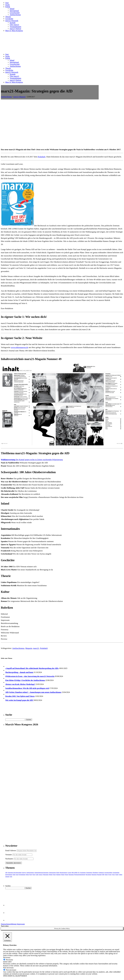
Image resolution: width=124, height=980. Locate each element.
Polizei (63, 874)
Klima (27, 874)
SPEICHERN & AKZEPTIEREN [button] (15, 976)
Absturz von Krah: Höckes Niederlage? (20, 684)
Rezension (94, 874)
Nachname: (9, 859)
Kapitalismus (22, 874)
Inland (12, 9)
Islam (14, 874)
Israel (17, 874)
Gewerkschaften (108, 872)
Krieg (31, 874)
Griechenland (116, 872)
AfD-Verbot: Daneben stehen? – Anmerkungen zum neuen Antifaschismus (33, 692)
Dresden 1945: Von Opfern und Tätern (20, 696)
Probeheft (42, 157)
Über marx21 (14, 25)
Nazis (54, 874)
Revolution (89, 874)
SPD (103, 874)
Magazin (29, 648)
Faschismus (83, 872)
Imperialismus (9, 874)
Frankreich (101, 872)
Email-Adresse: (11, 850)
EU (79, 872)
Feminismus (89, 872)
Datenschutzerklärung (9, 924)
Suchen (8, 886)
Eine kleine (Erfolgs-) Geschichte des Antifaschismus (25, 680)
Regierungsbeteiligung (80, 874)
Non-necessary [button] (8, 968)
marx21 (36, 648)
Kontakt (13, 23)
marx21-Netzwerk (12, 21)
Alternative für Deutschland (15, 872)
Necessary (9, 960)
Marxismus (46, 874)
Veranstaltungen (15, 27)
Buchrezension (63, 872)
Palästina (58, 874)
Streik (106, 874)
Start (7, 3)
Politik (8, 7)
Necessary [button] (7, 957)
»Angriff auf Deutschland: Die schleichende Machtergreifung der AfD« (32, 668)
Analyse (24, 872)
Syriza (113, 874)
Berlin (58, 872)
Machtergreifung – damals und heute (19, 672)
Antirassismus (52, 872)
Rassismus (71, 874)
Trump (117, 874)
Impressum (21, 924)
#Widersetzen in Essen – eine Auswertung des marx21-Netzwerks (30, 676)
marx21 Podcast (15, 29)
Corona (69, 872)
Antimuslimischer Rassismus (42, 872)
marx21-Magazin (19, 97)
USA (11, 876)
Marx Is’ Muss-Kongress (14, 31)
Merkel (51, 874)
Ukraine (7, 876)
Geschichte (9, 19)
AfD (6, 872)
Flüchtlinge (95, 872)
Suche (7, 5)
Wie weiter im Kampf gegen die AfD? (19, 700)
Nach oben (5, 926)
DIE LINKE (75, 872)
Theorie (8, 17)
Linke (37, 874)
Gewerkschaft (15, 13)
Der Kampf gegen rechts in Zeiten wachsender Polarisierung (32, 460)
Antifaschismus (15, 15)
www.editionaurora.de (19, 347)
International (14, 11)
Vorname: (9, 855)
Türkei (121, 874)
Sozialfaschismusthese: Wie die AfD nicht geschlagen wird (27, 688)
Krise (34, 874)
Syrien (110, 874)
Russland (99, 874)
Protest (67, 874)
